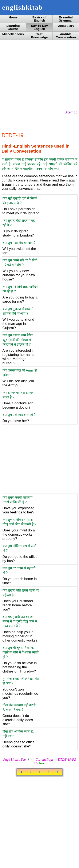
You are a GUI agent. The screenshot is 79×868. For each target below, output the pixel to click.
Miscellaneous (13, 34)
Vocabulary (66, 26)
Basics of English (39, 19)
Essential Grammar (66, 19)
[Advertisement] (40, 75)
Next (42, 763)
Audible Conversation (66, 36)
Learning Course (13, 27)
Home (13, 17)
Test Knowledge (39, 36)
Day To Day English (39, 27)
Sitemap (71, 112)
